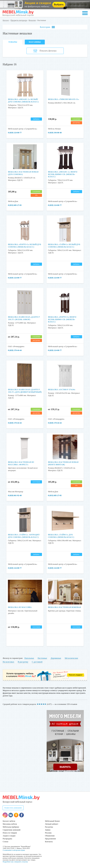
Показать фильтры (45, 51)
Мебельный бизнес (53, 821)
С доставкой (37, 662)
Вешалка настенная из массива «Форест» (21, 463)
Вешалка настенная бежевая (65, 607)
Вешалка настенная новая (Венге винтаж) (63, 463)
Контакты (49, 842)
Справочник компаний (11, 830)
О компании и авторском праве (14, 850)
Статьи (5, 842)
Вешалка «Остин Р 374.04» (62, 389)
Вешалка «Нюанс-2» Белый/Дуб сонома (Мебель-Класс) (23, 100)
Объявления (50, 836)
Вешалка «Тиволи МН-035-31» (64, 99)
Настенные (42, 658)
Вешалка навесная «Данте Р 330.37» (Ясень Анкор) (24, 318)
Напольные (29, 658)
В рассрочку (23, 662)
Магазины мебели (10, 824)
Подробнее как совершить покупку (15, 862)
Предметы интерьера (19, 20)
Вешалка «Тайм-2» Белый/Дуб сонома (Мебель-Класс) (64, 246)
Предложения (50, 839)
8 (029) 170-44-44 (15, 350)
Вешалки (32, 20)
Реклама (48, 833)
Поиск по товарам (10, 833)
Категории (47, 27)
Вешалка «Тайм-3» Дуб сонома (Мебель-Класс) (61, 536)
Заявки (48, 830)
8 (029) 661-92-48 (15, 495)
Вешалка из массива (20, 607)
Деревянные (56, 658)
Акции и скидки (9, 836)
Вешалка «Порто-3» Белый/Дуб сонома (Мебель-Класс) (24, 246)
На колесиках (8, 662)
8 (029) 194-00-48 (55, 133)
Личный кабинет (52, 824)
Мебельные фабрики (11, 827)
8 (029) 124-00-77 (15, 133)
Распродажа (7, 839)
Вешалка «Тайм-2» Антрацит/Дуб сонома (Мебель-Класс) (24, 536)
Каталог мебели (9, 821)
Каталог (6, 20)
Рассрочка (49, 827)
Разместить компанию (13, 808)
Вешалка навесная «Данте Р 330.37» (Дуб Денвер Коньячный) (25, 391)
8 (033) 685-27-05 (15, 205)
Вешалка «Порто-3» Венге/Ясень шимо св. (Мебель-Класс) (62, 319)
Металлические (71, 658)
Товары (13, 42)
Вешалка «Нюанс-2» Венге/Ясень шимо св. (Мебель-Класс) (63, 174)
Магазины (35, 42)
